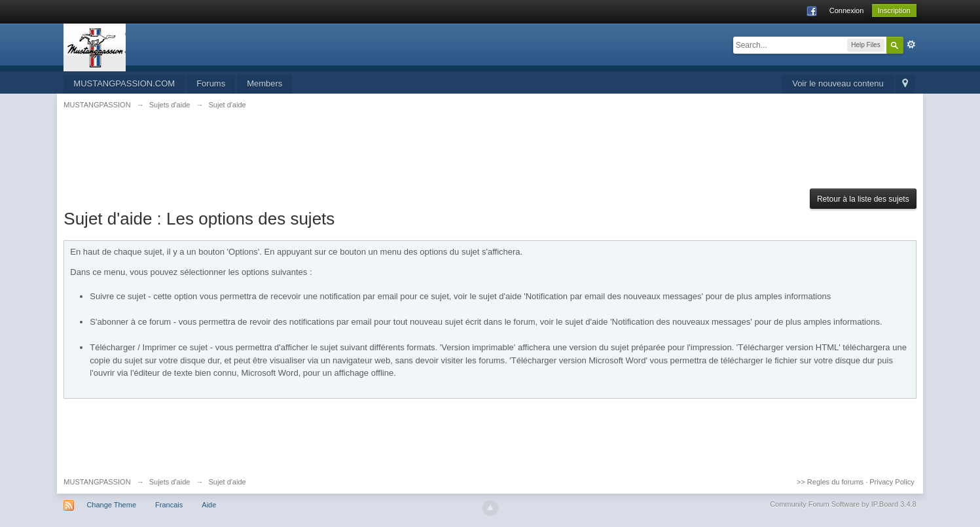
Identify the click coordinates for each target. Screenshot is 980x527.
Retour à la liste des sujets (863, 199)
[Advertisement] (490, 156)
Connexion (847, 10)
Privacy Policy (892, 482)
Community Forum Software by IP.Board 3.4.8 (843, 504)
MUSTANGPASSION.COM (124, 83)
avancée (911, 45)
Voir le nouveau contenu (838, 83)
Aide (209, 505)
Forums (211, 83)
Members (264, 83)
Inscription (894, 10)
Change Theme (111, 505)
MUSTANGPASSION (97, 482)
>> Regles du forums (830, 482)
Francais (169, 505)
